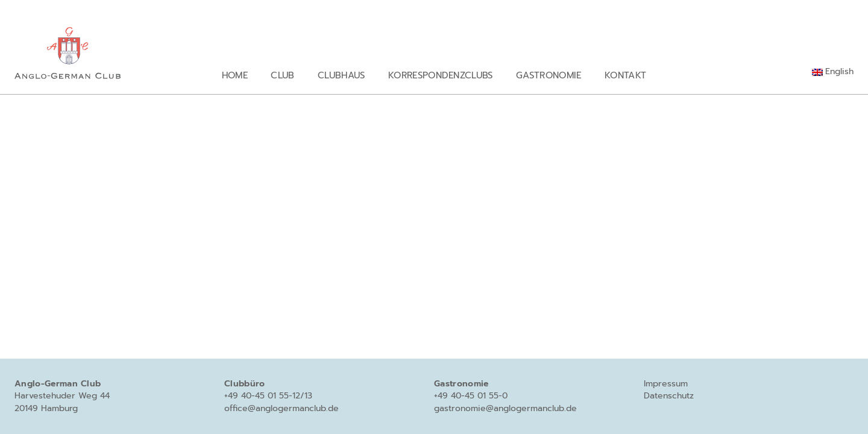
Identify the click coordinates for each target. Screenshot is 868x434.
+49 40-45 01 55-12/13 (268, 396)
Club (282, 75)
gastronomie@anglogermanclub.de (505, 408)
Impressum (666, 384)
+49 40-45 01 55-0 (471, 396)
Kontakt (625, 75)
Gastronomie (549, 75)
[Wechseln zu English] (833, 72)
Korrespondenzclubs (441, 75)
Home (235, 75)
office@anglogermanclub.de (281, 408)
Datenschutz (669, 396)
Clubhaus (341, 75)
